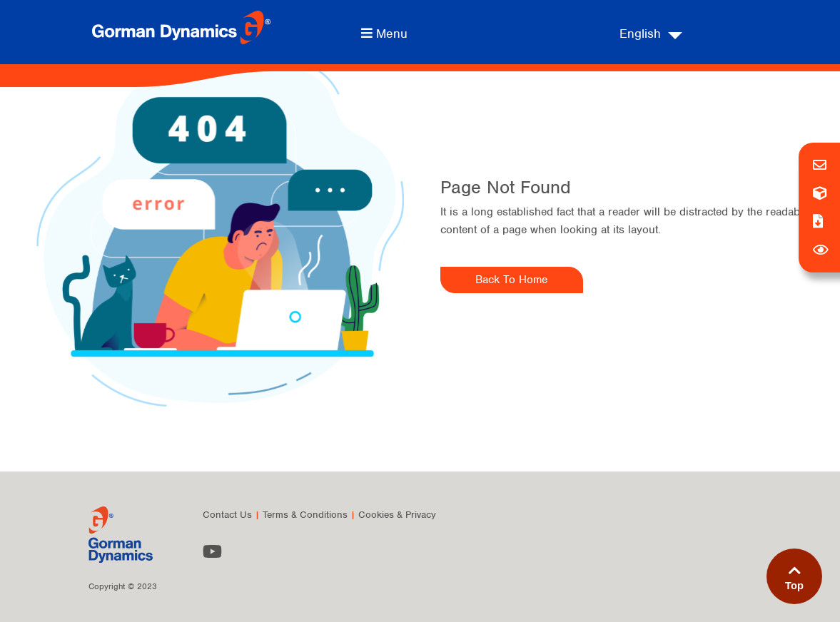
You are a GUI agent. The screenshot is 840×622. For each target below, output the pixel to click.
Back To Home (511, 280)
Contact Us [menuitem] (227, 515)
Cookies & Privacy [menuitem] (397, 515)
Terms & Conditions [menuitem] (305, 515)
